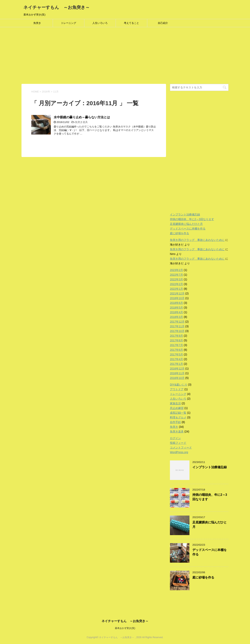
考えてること (131, 23)
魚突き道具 (81, 122)
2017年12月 (177, 322)
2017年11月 (177, 326)
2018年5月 (176, 308)
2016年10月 (177, 378)
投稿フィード (178, 443)
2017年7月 (176, 345)
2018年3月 (176, 317)
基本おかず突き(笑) (125, 628)
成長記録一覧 (178, 413)
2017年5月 (176, 354)
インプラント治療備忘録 (185, 214)
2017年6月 (176, 350)
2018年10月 (177, 298)
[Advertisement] (117, 57)
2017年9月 (176, 336)
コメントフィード (181, 448)
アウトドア (177, 389)
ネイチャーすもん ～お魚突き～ (57, 7)
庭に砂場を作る (179, 233)
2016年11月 (177, 373)
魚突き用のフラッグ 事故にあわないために (197, 240)
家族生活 (175, 403)
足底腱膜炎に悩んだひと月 (186, 224)
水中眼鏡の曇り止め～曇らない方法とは (82, 117)
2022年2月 (176, 284)
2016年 (46, 92)
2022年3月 (176, 279)
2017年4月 (176, 359)
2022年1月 (176, 289)
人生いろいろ (100, 23)
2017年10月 (177, 331)
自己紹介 (163, 23)
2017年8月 (176, 340)
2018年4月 (176, 312)
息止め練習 (177, 408)
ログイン (175, 438)
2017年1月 (176, 364)
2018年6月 (176, 303)
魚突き (37, 23)
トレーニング (69, 23)
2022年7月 (176, 275)
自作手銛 (175, 422)
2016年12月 (177, 369)
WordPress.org (179, 452)
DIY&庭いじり (179, 385)
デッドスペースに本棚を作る (188, 229)
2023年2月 (176, 270)
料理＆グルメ (178, 417)
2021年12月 (177, 293)
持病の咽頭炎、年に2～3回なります (192, 219)
